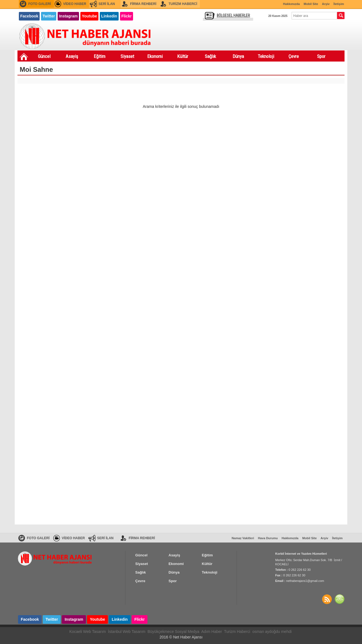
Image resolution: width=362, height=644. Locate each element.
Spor (321, 56)
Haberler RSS (327, 599)
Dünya (238, 56)
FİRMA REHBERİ (143, 4)
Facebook (29, 16)
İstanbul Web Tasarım (127, 632)
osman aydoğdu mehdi (272, 632)
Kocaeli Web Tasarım (88, 632)
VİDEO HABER (75, 4)
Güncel (44, 56)
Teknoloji (266, 56)
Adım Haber (212, 632)
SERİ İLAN (107, 4)
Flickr (127, 16)
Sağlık (210, 56)
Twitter (49, 16)
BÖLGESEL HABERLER (233, 16)
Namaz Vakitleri (243, 538)
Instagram (68, 16)
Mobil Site (311, 4)
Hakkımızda (291, 4)
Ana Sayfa (24, 57)
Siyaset (127, 56)
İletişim (339, 4)
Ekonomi (155, 56)
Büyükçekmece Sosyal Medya (173, 632)
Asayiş (72, 56)
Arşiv (326, 4)
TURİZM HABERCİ (183, 4)
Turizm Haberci (237, 632)
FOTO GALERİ (40, 4)
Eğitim (100, 56)
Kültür (183, 56)
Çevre (294, 56)
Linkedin (109, 16)
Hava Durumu (268, 538)
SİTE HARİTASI (340, 599)
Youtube (89, 16)
